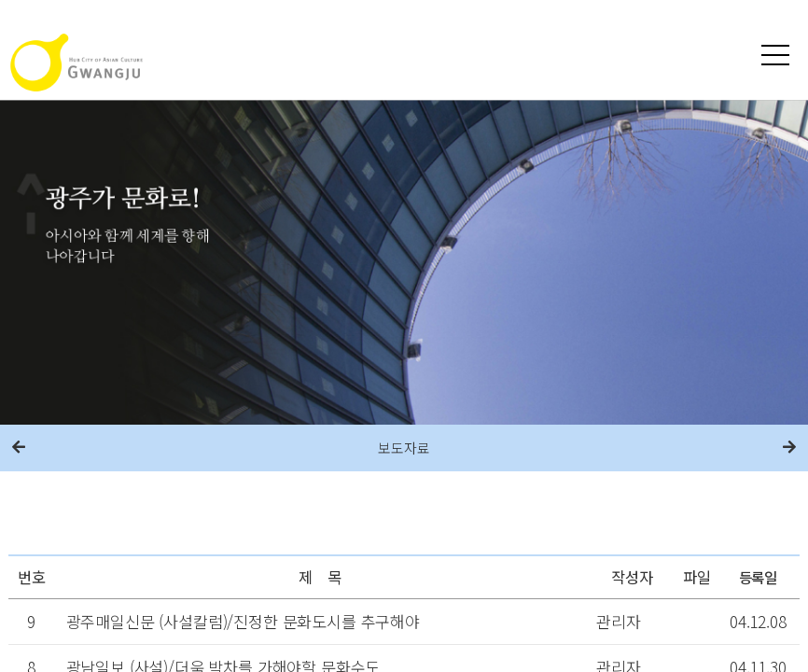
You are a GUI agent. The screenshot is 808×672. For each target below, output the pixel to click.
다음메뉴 (789, 448)
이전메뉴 (19, 448)
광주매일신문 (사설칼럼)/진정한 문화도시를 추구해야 (243, 621)
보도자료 (404, 448)
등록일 (759, 577)
